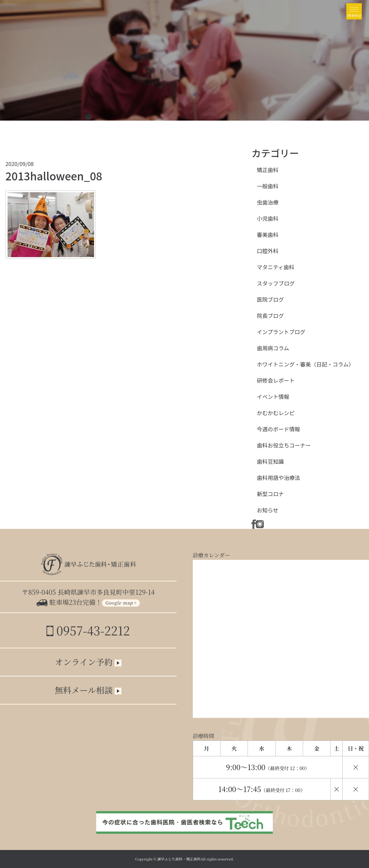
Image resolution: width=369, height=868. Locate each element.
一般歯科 (268, 186)
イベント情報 (273, 397)
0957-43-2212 (88, 630)
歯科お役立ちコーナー (284, 445)
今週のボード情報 (279, 429)
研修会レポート (276, 380)
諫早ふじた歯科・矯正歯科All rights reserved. (196, 859)
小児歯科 (268, 218)
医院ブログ (270, 299)
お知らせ (268, 510)
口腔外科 (268, 251)
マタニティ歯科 (276, 267)
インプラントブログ (281, 332)
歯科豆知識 (270, 461)
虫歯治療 (268, 202)
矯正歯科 (268, 170)
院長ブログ (270, 316)
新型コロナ (270, 494)
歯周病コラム (273, 348)
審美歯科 (268, 235)
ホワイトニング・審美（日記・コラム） (306, 364)
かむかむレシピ (276, 413)
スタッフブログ (276, 283)
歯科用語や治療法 (279, 478)
